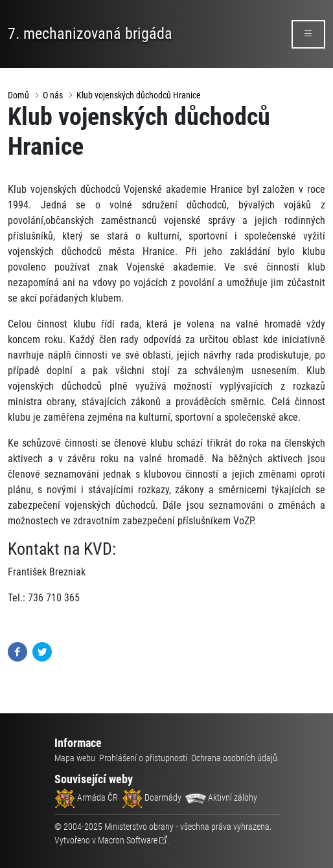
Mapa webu (75, 758)
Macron (128, 840)
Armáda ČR (86, 797)
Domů (18, 95)
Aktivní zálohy (221, 797)
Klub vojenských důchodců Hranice (139, 95)
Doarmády (152, 797)
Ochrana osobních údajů (234, 758)
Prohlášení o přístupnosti (143, 758)
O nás (53, 95)
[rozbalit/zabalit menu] (308, 34)
